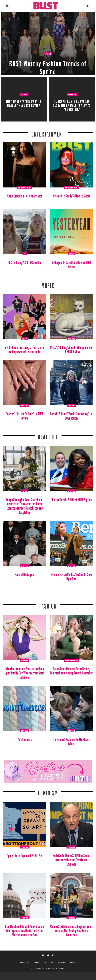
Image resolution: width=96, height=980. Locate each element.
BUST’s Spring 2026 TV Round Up (25, 262)
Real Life (72, 491)
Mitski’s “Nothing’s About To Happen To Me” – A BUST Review (72, 349)
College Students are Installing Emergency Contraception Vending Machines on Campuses (71, 930)
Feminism (72, 94)
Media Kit (61, 963)
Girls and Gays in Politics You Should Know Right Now (71, 576)
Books (72, 254)
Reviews (24, 94)
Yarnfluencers (25, 739)
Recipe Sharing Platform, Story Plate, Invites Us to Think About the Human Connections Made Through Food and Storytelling (25, 505)
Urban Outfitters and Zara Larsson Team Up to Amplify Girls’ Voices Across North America (25, 672)
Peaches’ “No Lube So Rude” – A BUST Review (25, 415)
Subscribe (49, 963)
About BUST (25, 963)
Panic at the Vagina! (25, 574)
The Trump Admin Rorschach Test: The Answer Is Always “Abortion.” (72, 105)
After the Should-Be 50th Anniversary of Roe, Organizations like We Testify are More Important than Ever (25, 930)
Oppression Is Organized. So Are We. (25, 855)
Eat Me (25, 491)
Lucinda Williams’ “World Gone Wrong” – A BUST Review (71, 415)
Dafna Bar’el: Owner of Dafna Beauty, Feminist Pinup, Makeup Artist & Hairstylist (71, 670)
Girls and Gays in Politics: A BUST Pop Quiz (71, 499)
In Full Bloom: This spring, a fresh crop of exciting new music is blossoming (25, 349)
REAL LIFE (48, 436)
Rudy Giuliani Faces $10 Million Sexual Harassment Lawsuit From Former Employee (72, 859)
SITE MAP (62, 968)
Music (48, 284)
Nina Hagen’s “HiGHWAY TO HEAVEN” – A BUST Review (24, 102)
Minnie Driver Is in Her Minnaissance (25, 195)
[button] (7, 6)
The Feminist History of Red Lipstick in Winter (71, 741)
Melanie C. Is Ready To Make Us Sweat (72, 195)
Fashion (48, 53)
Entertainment (48, 133)
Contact (37, 963)
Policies (73, 963)
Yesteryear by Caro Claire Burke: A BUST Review (71, 264)
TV (25, 254)
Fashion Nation (72, 660)
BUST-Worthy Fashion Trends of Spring (48, 66)
